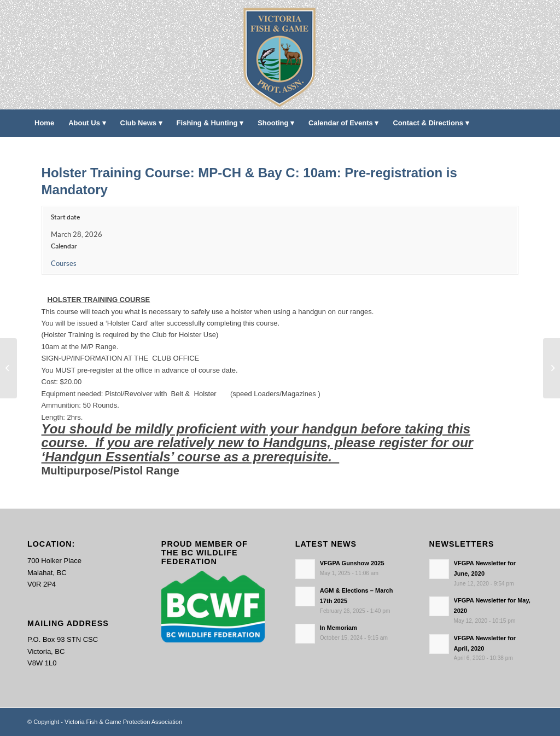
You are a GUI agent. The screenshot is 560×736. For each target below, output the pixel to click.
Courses (64, 263)
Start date (65, 217)
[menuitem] (44, 123)
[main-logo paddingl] (280, 55)
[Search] (526, 150)
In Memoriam (339, 628)
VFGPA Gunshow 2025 (352, 563)
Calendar (64, 246)
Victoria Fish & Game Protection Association (123, 722)
